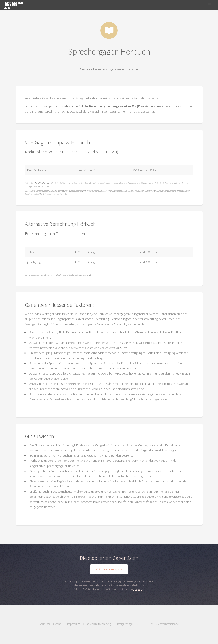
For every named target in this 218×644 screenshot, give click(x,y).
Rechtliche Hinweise (50, 624)
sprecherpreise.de (169, 624)
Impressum (74, 624)
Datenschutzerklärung (98, 624)
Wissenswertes (138, 589)
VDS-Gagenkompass (109, 569)
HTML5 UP (139, 624)
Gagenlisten (49, 98)
